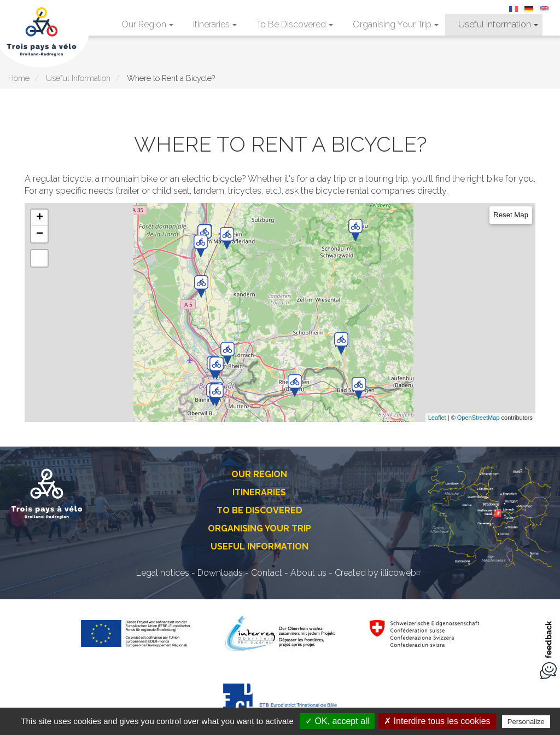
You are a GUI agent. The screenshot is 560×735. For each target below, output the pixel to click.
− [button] (40, 234)
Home (19, 78)
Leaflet (437, 418)
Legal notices (163, 573)
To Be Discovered (295, 24)
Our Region (147, 24)
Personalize (526, 722)
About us (308, 573)
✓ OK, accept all (337, 721)
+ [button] (40, 218)
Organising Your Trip (396, 24)
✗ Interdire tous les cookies (437, 721)
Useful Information (498, 24)
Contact (267, 573)
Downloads (220, 573)
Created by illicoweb (379, 573)
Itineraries (215, 24)
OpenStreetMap (479, 418)
